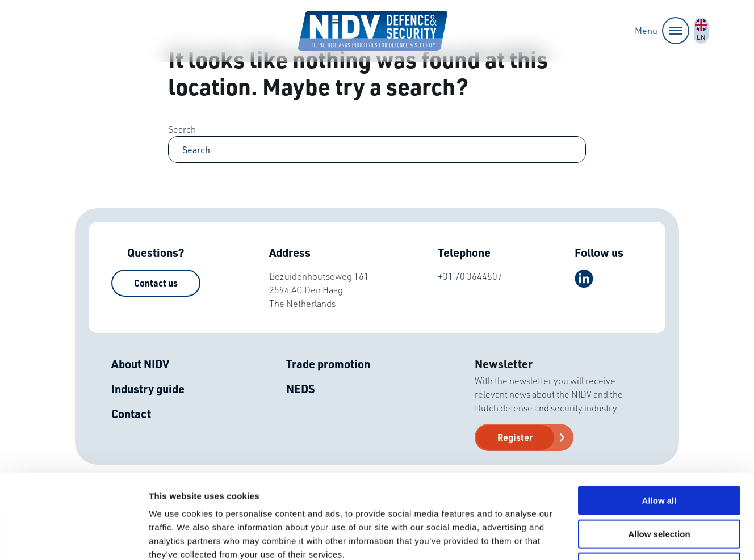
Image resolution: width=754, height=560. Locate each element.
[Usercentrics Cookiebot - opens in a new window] (74, 538)
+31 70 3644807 (470, 276)
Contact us (156, 283)
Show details (596, 538)
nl (701, 31)
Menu (662, 31)
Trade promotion (328, 364)
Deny (659, 488)
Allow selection (659, 455)
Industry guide (148, 389)
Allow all (659, 421)
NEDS (300, 389)
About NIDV (140, 364)
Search (182, 129)
